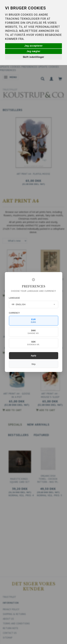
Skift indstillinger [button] (33, 57)
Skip (33, 364)
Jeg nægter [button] (34, 51)
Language (14, 298)
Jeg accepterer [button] (33, 46)
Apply (34, 356)
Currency (14, 313)
